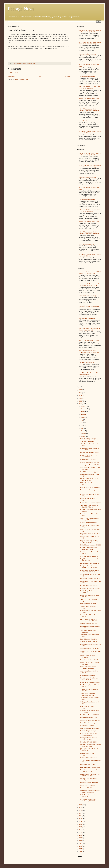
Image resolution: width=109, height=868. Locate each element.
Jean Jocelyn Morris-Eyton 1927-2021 (91, 642)
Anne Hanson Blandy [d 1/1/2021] (90, 728)
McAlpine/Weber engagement (88, 523)
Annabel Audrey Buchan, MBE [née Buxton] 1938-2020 (90, 775)
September (84, 414)
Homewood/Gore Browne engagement (87, 707)
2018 (81, 810)
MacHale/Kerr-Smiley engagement (90, 472)
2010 (81, 832)
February (83, 434)
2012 (81, 827)
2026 (81, 390)
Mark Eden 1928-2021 (86, 788)
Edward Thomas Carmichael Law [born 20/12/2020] (89, 771)
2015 (81, 819)
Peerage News (21, 9)
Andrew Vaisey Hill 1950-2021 (89, 624)
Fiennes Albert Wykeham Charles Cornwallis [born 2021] (89, 571)
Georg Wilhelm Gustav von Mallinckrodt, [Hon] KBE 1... (89, 567)
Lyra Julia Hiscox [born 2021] (89, 718)
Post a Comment (15, 72)
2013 (81, 824)
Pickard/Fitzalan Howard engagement (91, 503)
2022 (81, 401)
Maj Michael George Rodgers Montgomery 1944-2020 (88, 800)
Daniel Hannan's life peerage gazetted (91, 487)
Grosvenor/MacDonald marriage (87, 54)
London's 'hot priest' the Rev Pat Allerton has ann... (89, 480)
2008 (81, 838)
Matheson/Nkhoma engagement (89, 556)
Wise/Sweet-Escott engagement (89, 758)
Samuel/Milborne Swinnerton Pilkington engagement (88, 668)
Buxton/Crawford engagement (89, 586)
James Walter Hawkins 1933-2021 (90, 649)
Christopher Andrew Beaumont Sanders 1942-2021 (89, 739)
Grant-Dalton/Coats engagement (89, 723)
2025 (81, 393)
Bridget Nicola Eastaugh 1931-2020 (90, 682)
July (82, 420)
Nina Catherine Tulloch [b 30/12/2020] (87, 656)
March (83, 431)
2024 (81, 396)
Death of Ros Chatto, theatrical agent (89, 99)
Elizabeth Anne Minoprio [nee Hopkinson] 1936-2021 (89, 548)
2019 (81, 808)
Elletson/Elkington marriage (88, 731)
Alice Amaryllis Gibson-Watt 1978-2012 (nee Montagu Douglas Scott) (90, 31)
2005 (81, 846)
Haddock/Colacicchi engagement (89, 783)
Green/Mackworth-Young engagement (87, 754)
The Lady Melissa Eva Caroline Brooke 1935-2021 (89, 679)
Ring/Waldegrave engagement (87, 76)
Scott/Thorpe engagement (87, 441)
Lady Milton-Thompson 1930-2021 (90, 534)
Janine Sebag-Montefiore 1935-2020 (90, 720)
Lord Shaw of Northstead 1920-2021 (90, 588)
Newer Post (11, 76)
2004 (81, 849)
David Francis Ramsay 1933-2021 (90, 715)
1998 (81, 852)
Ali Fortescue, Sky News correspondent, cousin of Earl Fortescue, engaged (90, 43)
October (83, 412)
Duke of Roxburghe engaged (88, 439)
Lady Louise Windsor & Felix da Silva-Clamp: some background (89, 88)
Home (40, 76)
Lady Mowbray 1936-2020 (88, 764)
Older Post (68, 76)
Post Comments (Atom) (22, 80)
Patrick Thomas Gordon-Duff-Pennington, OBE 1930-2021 (89, 620)
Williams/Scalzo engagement (88, 460)
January (83, 436)
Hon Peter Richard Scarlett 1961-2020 (91, 767)
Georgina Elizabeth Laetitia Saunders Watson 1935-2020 (90, 745)
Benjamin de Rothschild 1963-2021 (90, 579)
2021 (81, 404)
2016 (81, 816)
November (84, 409)
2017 (81, 813)
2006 (81, 843)
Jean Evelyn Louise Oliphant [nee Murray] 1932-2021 (90, 519)
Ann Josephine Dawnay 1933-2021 (90, 465)
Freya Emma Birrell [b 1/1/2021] (89, 660)
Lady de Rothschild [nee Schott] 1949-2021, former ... (89, 542)
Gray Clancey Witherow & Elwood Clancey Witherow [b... (90, 791)
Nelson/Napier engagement (88, 785)
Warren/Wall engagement (87, 726)
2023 (81, 398)
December (84, 406)
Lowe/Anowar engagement (88, 675)
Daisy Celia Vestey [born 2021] (89, 639)
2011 (81, 830)
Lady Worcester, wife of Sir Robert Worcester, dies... (90, 560)
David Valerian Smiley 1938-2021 (90, 563)
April (82, 428)
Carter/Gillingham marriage (86, 121)
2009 (81, 835)
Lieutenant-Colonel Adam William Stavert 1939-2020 (90, 734)
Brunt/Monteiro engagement (88, 604)
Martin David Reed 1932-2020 (89, 742)
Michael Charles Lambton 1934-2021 (91, 545)
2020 (81, 805)
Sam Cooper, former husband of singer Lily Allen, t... (89, 506)
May (82, 425)
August (83, 417)
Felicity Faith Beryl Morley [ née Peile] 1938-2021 (89, 456)
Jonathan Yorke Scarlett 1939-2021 (90, 462)
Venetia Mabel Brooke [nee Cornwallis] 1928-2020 (88, 694)
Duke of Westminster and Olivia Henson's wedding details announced (89, 110)
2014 (81, 821)
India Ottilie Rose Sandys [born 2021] (91, 453)
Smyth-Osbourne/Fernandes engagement (88, 631)
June (82, 423)
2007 (81, 841)
